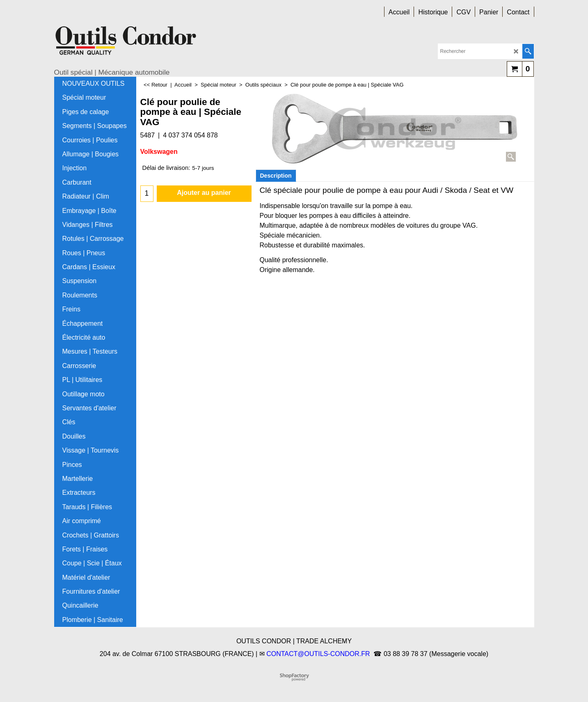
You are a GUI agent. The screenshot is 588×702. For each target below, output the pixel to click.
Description (276, 176)
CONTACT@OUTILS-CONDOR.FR (318, 654)
